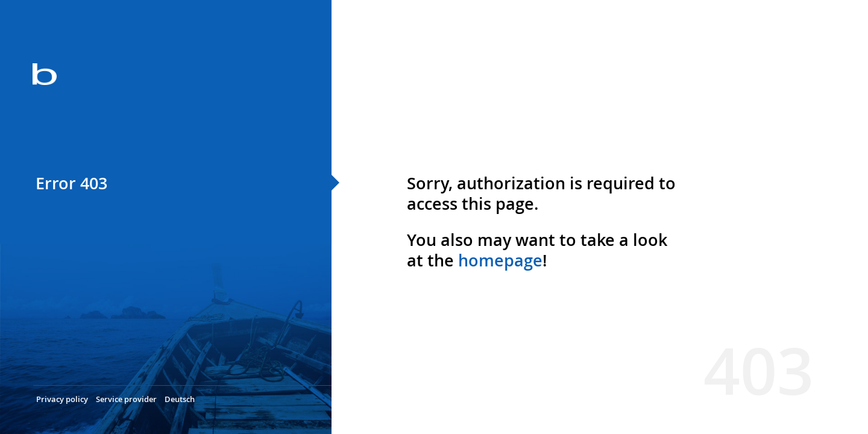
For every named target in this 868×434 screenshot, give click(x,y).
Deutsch (180, 399)
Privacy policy (62, 399)
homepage (500, 260)
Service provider (126, 399)
